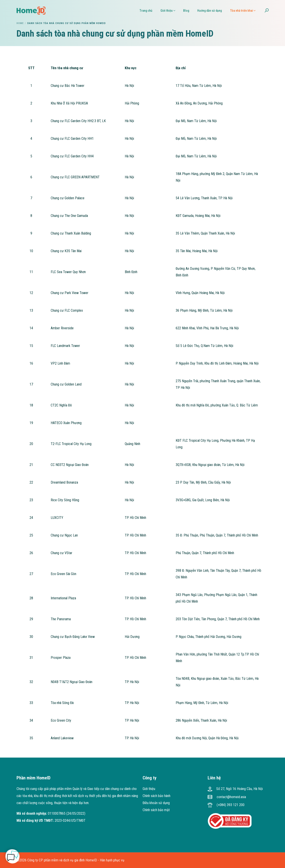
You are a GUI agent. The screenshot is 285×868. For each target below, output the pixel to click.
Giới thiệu (149, 789)
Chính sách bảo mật (156, 810)
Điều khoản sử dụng (156, 803)
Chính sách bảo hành (156, 796)
